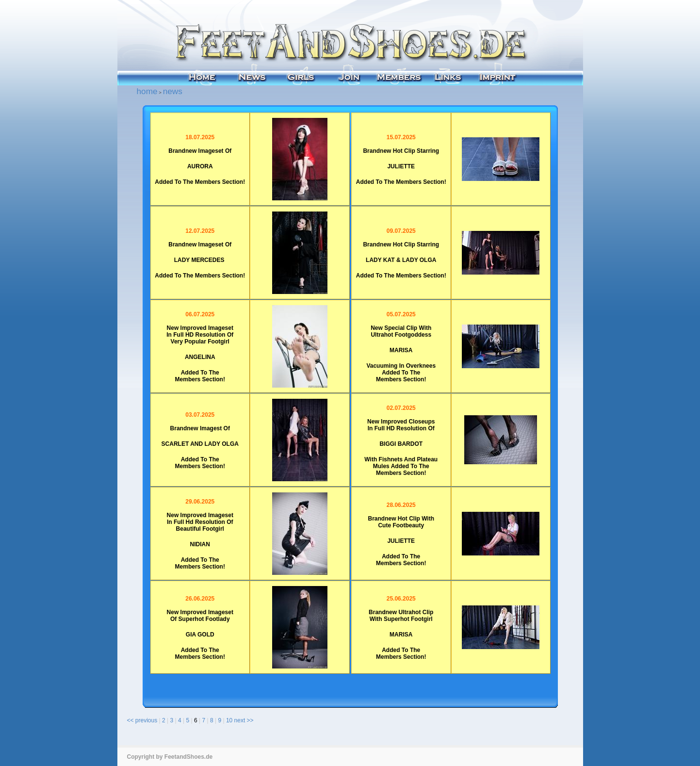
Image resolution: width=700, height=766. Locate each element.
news (173, 91)
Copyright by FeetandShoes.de (170, 757)
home (147, 91)
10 (229, 720)
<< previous (142, 720)
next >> (244, 720)
